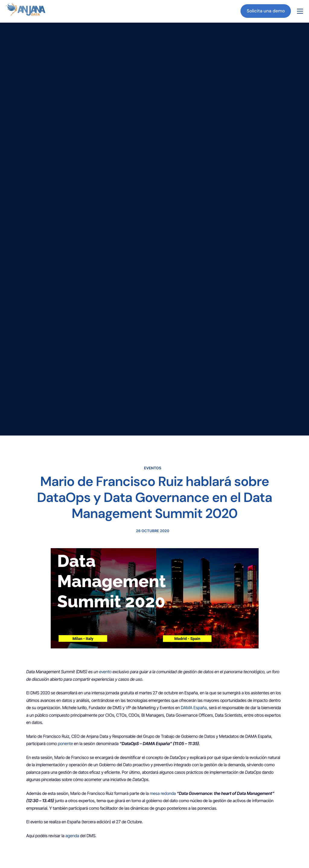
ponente (65, 744)
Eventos (153, 468)
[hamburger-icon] (300, 11)
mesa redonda (163, 794)
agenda (72, 836)
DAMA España (194, 708)
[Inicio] (26, 11)
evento (105, 672)
